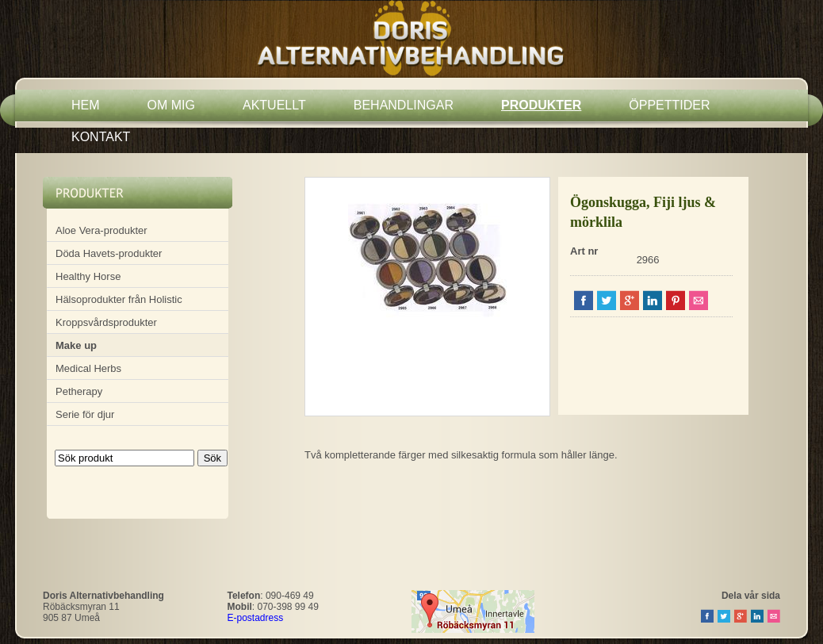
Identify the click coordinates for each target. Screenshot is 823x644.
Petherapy (79, 391)
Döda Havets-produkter (109, 253)
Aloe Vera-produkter (101, 230)
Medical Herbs (88, 368)
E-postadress (256, 618)
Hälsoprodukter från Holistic (119, 299)
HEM (86, 105)
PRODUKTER (541, 105)
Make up (76, 345)
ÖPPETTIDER (669, 105)
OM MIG (171, 105)
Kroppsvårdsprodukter (106, 322)
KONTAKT (101, 137)
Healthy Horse (88, 276)
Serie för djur (85, 414)
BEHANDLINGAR (404, 105)
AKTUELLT (274, 105)
